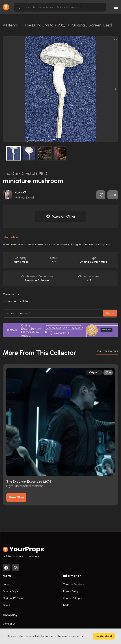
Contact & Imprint (73, 598)
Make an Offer (60, 216)
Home (6, 584)
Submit (110, 313)
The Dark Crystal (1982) (25, 173)
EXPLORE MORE (107, 352)
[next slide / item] (116, 89)
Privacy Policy (71, 591)
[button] (54, 140)
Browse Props (10, 591)
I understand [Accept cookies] (104, 636)
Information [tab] (10, 237)
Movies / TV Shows (13, 598)
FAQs (66, 605)
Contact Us (9, 624)
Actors (6, 605)
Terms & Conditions (74, 584)
